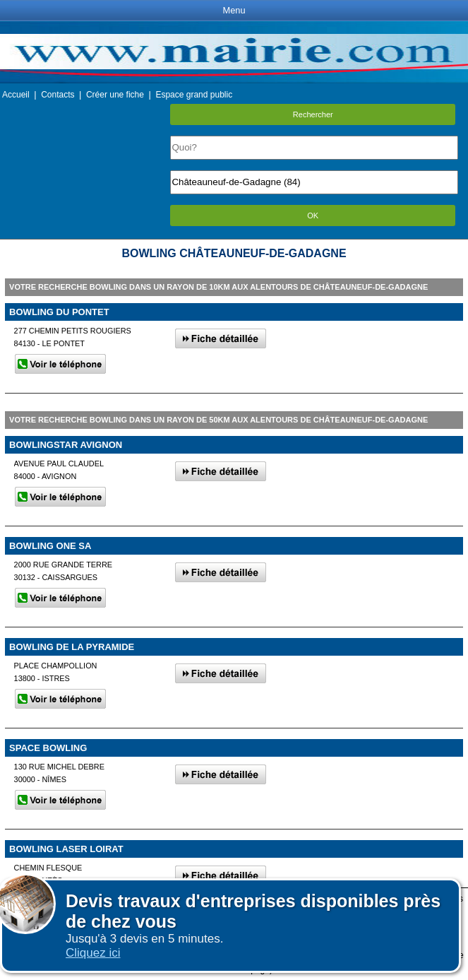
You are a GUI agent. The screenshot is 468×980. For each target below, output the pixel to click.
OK (313, 216)
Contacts (58, 95)
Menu (234, 10)
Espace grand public (194, 95)
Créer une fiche (115, 95)
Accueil (16, 95)
